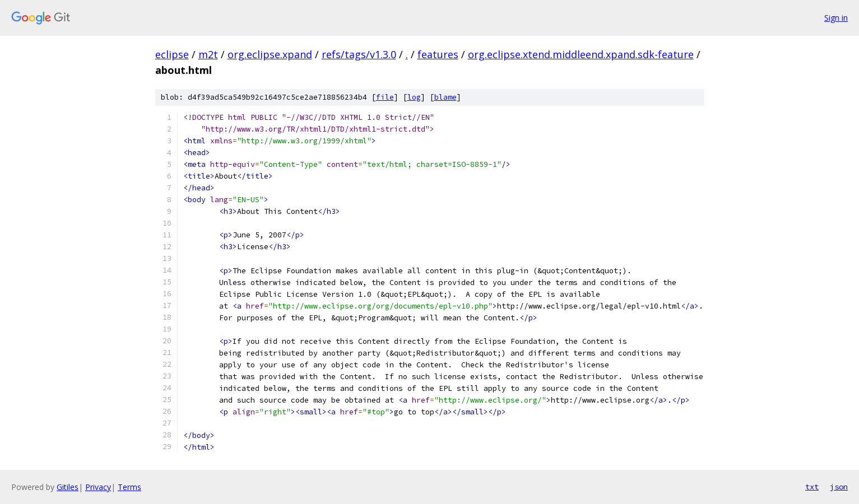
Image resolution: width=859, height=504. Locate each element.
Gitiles (68, 487)
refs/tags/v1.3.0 (359, 54)
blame (445, 97)
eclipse (172, 54)
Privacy (98, 487)
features (438, 54)
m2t (208, 54)
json (839, 487)
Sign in (836, 18)
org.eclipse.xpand (270, 54)
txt (812, 487)
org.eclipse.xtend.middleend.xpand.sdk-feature (581, 54)
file (385, 97)
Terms (129, 487)
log (414, 97)
